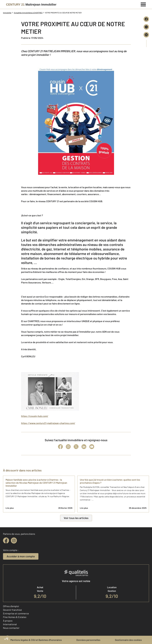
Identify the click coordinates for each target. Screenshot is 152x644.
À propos (8, 621)
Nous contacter (11, 628)
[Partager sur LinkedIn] (146, 35)
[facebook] (6, 541)
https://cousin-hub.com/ (35, 416)
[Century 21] (31, 5)
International (10, 624)
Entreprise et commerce (16, 613)
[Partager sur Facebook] (146, 19)
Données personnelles (88, 640)
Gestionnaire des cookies (128, 640)
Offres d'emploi (11, 606)
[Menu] (143, 4)
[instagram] (14, 541)
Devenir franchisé (12, 610)
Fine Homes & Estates (15, 617)
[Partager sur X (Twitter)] (146, 27)
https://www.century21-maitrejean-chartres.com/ (48, 423)
